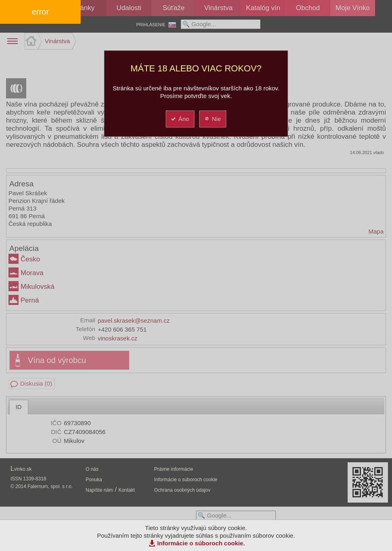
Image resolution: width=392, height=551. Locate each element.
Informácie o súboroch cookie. (201, 543)
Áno (180, 119)
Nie (212, 119)
